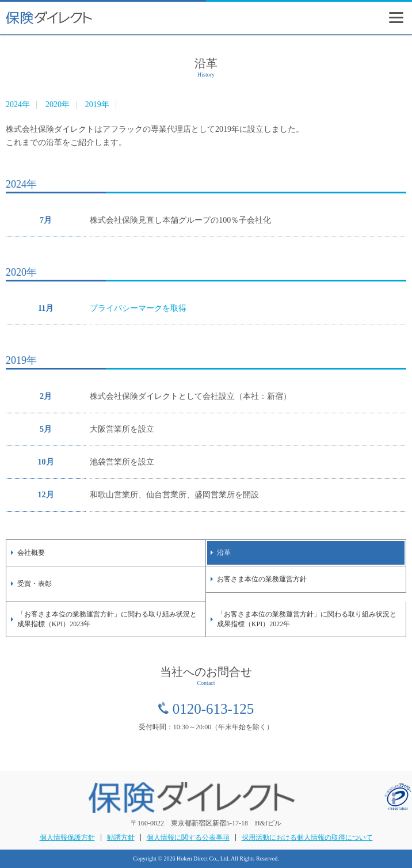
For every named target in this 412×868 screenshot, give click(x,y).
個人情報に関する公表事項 (188, 837)
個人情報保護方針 (67, 837)
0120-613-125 (213, 709)
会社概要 (31, 553)
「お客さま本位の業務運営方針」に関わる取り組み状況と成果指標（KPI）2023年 (107, 619)
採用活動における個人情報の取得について (307, 837)
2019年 (97, 104)
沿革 (224, 553)
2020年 (58, 104)
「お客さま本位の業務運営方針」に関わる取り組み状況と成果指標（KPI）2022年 (307, 619)
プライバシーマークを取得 (138, 308)
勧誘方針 (121, 837)
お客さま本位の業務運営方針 (262, 579)
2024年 (18, 104)
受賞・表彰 (35, 584)
